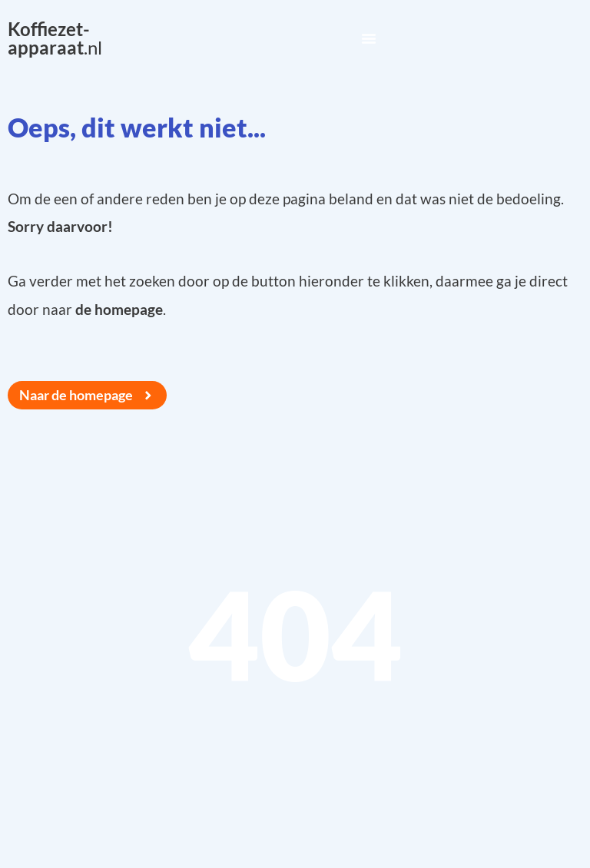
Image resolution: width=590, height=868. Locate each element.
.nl (55, 38)
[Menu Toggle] (369, 38)
